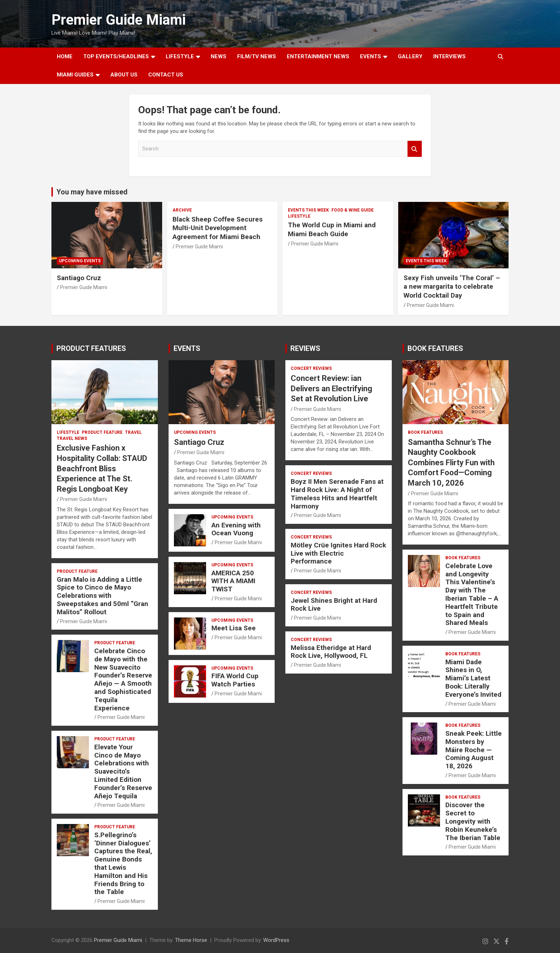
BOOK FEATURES (435, 348)
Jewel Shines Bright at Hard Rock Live (334, 605)
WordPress (276, 940)
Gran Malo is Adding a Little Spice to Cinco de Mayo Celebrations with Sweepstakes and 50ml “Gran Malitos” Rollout (102, 596)
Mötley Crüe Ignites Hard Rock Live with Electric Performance (338, 553)
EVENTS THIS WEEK (308, 210)
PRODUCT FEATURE (102, 432)
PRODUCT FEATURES (91, 348)
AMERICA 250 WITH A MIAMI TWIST (233, 581)
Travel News (72, 438)
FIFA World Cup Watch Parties (235, 680)
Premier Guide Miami (119, 20)
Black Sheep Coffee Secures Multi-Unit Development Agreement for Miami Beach (217, 228)
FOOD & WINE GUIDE (352, 210)
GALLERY (410, 56)
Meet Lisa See (234, 628)
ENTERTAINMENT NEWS (318, 56)
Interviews (449, 56)
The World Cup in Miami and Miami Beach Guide (332, 229)
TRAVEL (133, 432)
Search (415, 149)
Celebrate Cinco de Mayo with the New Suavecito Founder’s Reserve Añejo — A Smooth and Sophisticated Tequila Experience (123, 679)
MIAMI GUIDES (75, 75)
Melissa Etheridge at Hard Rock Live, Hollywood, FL (331, 652)
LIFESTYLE (180, 56)
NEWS (219, 56)
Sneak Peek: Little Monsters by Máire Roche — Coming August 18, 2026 (474, 750)
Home (65, 56)
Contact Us (166, 75)
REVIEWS (305, 348)
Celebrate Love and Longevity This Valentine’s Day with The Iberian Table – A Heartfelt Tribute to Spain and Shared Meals (472, 594)
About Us (124, 75)
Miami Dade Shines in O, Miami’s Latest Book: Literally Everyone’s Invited (473, 678)
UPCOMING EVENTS (80, 261)
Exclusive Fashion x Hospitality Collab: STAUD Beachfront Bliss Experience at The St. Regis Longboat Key (102, 468)
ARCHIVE (182, 210)
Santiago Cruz (79, 278)
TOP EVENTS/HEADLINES (116, 56)
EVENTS (371, 56)
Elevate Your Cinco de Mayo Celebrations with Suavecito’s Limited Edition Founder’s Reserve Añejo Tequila (123, 771)
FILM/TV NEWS (257, 56)
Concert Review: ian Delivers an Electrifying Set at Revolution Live (331, 388)
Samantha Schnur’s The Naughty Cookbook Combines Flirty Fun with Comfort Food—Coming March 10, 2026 (451, 463)
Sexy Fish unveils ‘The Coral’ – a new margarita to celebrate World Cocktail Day (452, 287)
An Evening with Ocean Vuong (236, 529)
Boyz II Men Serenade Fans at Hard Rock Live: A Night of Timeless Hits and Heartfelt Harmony (337, 494)
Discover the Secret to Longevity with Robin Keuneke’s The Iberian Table (473, 821)
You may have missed (92, 192)
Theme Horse (191, 940)
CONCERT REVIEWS (311, 368)
